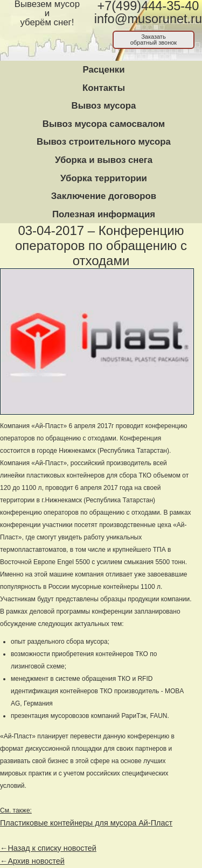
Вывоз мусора (104, 106)
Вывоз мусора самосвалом (104, 124)
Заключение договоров (104, 196)
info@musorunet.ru (148, 19)
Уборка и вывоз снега (104, 160)
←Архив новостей (32, 861)
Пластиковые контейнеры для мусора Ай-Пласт (86, 823)
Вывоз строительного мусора (104, 142)
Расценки (103, 70)
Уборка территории (104, 178)
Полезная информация (104, 214)
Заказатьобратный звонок (154, 40)
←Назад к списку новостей (48, 848)
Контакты (104, 88)
